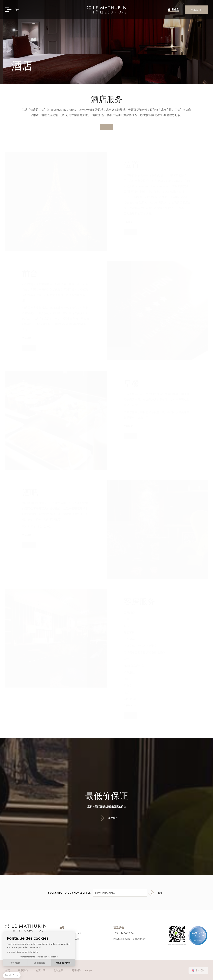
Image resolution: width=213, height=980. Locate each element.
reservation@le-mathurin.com (130, 938)
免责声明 (41, 970)
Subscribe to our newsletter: (70, 893)
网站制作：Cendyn (82, 970)
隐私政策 (59, 970)
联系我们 (23, 970)
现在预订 (196, 10)
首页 (8, 970)
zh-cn (200, 970)
